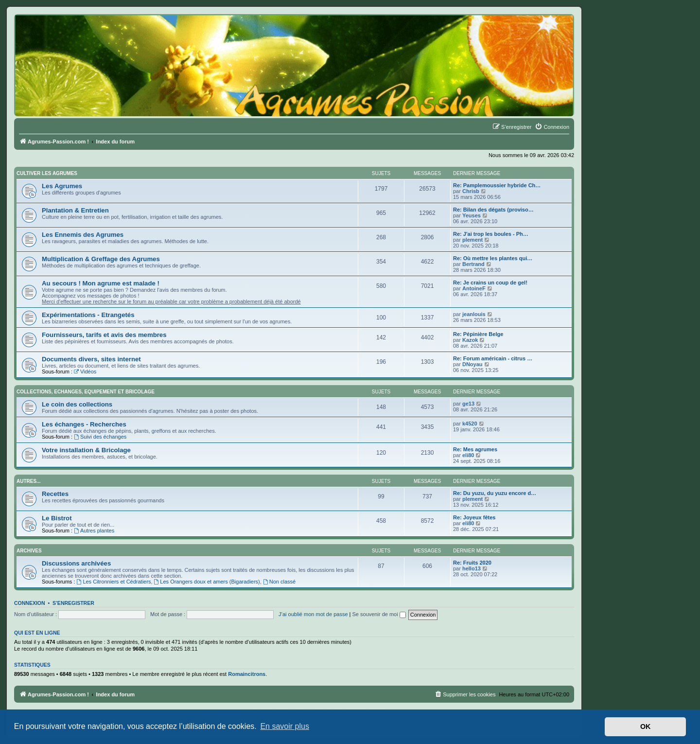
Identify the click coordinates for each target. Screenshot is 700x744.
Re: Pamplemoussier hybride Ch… (497, 185)
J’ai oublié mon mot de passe (313, 614)
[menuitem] (552, 127)
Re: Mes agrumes (475, 449)
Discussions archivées (76, 563)
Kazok (470, 340)
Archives (29, 551)
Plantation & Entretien (75, 210)
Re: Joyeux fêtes (474, 517)
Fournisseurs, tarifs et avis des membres (104, 335)
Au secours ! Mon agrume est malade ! (101, 283)
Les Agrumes (62, 186)
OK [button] (646, 726)
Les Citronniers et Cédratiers (114, 582)
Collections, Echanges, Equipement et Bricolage (86, 392)
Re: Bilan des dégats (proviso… (493, 210)
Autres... (28, 481)
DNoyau (472, 364)
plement (472, 240)
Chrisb (471, 191)
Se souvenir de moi (379, 614)
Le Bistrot (57, 518)
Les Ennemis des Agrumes (83, 235)
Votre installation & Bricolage (86, 450)
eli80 (468, 455)
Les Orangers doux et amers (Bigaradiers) (207, 582)
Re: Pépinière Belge (478, 334)
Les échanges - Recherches (84, 424)
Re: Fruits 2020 (472, 563)
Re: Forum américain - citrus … (493, 358)
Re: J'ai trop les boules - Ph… (491, 234)
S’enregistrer (73, 603)
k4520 (470, 424)
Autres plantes (94, 531)
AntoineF (474, 288)
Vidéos (85, 372)
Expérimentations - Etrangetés (88, 315)
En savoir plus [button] (285, 726)
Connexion (30, 603)
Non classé (279, 582)
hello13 (472, 568)
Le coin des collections (77, 404)
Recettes (55, 494)
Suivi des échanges (100, 437)
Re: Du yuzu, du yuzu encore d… (495, 493)
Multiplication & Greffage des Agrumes (101, 259)
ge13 (468, 404)
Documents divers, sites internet (91, 359)
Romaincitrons (247, 674)
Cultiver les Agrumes (47, 173)
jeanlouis (474, 314)
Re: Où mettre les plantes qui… (493, 258)
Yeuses (472, 215)
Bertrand (473, 264)
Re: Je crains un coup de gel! (490, 283)
